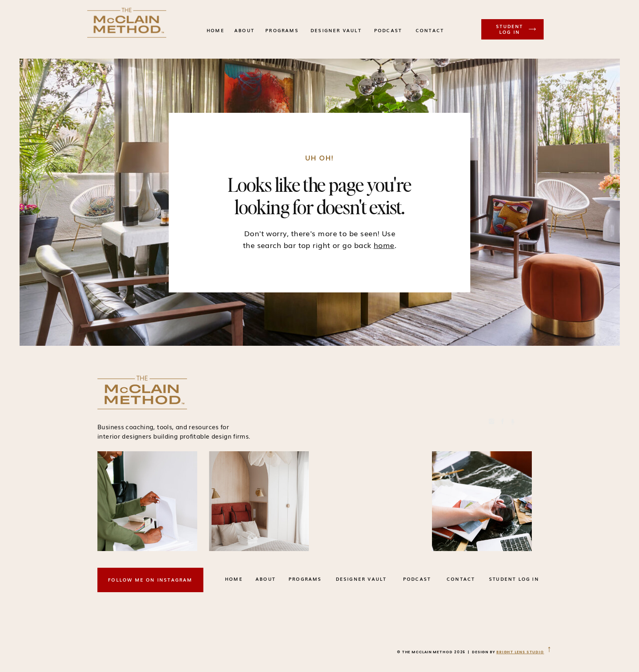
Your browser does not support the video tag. (372, 501)
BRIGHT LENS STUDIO (520, 652)
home (384, 245)
